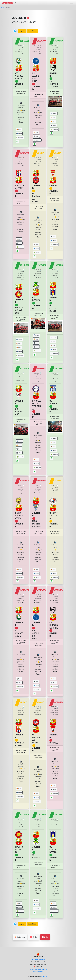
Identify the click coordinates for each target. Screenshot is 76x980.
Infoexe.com (45, 976)
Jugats (21, 31)
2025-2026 (32, 31)
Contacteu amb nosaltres (38, 959)
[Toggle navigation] (72, 3)
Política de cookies (38, 972)
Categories (20, 937)
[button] (19, 130)
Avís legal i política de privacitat (38, 969)
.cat (9, 3)
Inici (3, 8)
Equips (34, 937)
